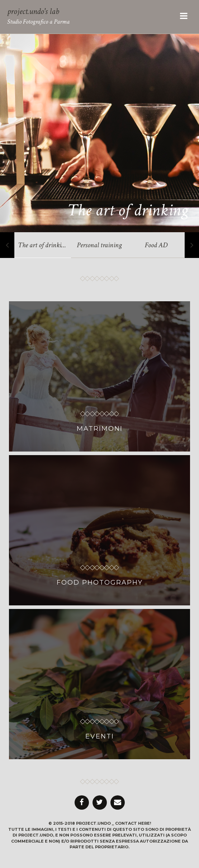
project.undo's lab (33, 11)
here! (144, 823)
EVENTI (100, 736)
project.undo (93, 823)
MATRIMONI (100, 429)
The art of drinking (128, 210)
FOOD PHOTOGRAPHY (100, 582)
